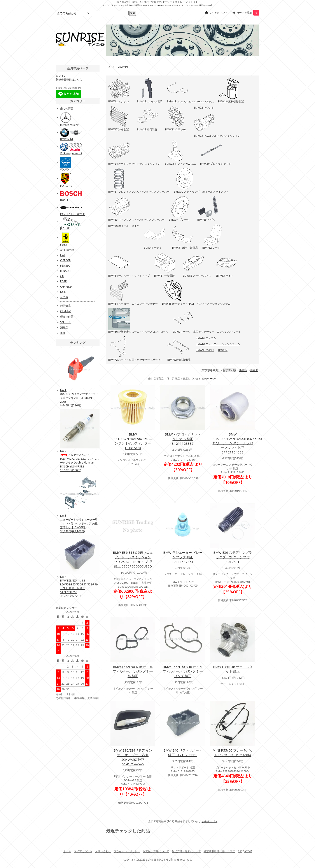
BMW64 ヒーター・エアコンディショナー (133, 304)
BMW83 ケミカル (206, 338)
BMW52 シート (211, 248)
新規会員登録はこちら (69, 80)
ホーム (67, 851)
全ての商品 (67, 108)
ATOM (248, 851)
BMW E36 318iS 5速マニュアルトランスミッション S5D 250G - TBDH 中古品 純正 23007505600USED (133, 559)
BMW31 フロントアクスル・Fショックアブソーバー (139, 192)
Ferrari (64, 245)
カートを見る (248, 13)
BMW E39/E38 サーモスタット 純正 (233, 669)
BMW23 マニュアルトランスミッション (217, 136)
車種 (63, 333)
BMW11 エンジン (119, 101)
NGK (63, 292)
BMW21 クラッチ (175, 129)
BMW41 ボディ (153, 248)
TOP (109, 67)
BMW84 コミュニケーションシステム (218, 344)
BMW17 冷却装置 (119, 129)
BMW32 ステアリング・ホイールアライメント (201, 192)
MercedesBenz (69, 125)
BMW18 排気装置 (147, 129)
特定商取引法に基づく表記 (219, 851)
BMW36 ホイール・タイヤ (124, 226)
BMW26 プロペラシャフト (216, 164)
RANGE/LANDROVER (72, 214)
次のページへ (210, 379)
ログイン (61, 76)
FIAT (63, 255)
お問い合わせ (103, 851)
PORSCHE (66, 186)
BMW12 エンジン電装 (150, 101)
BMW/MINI (122, 67)
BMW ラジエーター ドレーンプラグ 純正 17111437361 (183, 557)
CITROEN (66, 260)
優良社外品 (67, 317)
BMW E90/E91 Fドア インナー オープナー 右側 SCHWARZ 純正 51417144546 (133, 757)
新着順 (254, 370)
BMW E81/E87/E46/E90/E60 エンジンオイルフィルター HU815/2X (133, 441)
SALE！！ (66, 322)
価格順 (243, 370)
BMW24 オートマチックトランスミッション (134, 164)
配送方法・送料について (186, 851)
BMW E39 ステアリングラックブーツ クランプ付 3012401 (233, 557)
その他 (64, 297)
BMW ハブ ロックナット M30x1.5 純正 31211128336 (183, 439)
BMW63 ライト (224, 276)
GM (62, 276)
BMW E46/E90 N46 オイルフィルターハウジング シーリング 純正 (183, 671)
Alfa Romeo (67, 250)
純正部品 (65, 306)
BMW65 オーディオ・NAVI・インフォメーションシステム (196, 304)
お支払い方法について (156, 851)
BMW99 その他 (205, 350)
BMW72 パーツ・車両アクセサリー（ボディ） (136, 360)
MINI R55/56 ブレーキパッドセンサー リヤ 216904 (233, 753)
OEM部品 (66, 311)
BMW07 (223, 350)
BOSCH (65, 200)
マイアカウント (218, 13)
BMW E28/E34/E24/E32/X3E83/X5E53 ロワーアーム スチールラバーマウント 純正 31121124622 (237, 443)
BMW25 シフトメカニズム (180, 164)
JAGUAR (65, 228)
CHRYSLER (66, 287)
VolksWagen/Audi (71, 153)
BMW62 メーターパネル (197, 276)
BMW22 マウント (204, 108)
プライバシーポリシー (127, 851)
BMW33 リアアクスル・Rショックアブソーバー (136, 220)
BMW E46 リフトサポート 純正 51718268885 (183, 753)
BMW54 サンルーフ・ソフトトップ (129, 276)
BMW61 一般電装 (164, 276)
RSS (240, 851)
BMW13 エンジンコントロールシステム (190, 101)
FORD (64, 281)
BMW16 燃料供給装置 (231, 101)
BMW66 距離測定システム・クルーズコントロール (138, 332)
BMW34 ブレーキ (179, 220)
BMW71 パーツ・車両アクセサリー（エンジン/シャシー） (207, 332)
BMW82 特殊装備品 (179, 360)
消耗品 (64, 328)
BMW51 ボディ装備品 (185, 248)
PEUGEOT (66, 266)
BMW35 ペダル (206, 220)
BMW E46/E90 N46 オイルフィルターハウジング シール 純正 (133, 671)
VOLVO (65, 170)
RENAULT (66, 271)
